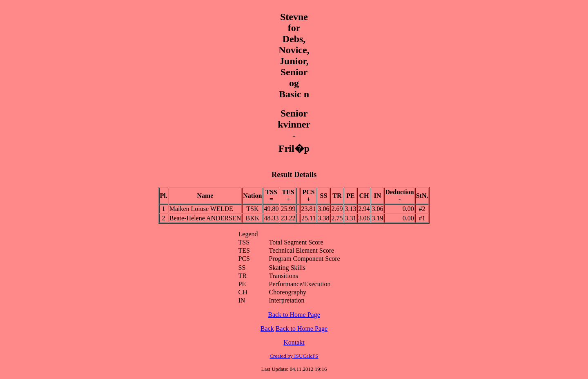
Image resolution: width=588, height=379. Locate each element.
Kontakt (294, 342)
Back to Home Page (294, 315)
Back (267, 329)
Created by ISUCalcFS (294, 356)
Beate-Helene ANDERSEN (205, 218)
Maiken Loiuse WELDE (201, 209)
